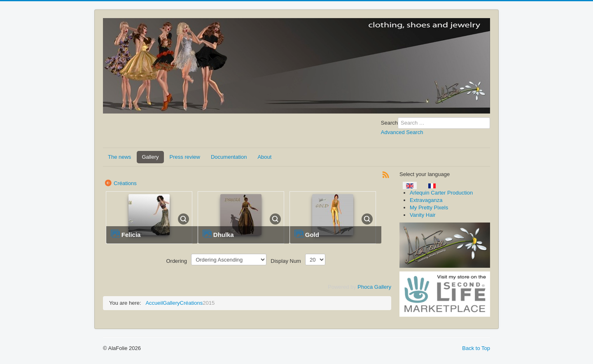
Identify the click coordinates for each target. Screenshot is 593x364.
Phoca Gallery (374, 287)
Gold (312, 235)
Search (389, 123)
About (264, 157)
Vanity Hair (423, 215)
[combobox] (444, 123)
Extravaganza (426, 200)
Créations (125, 183)
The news (119, 157)
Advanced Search (402, 132)
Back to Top (476, 348)
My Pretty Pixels (429, 208)
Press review (185, 157)
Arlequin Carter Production (441, 193)
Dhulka (224, 235)
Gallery (150, 157)
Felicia (131, 235)
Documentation (229, 157)
